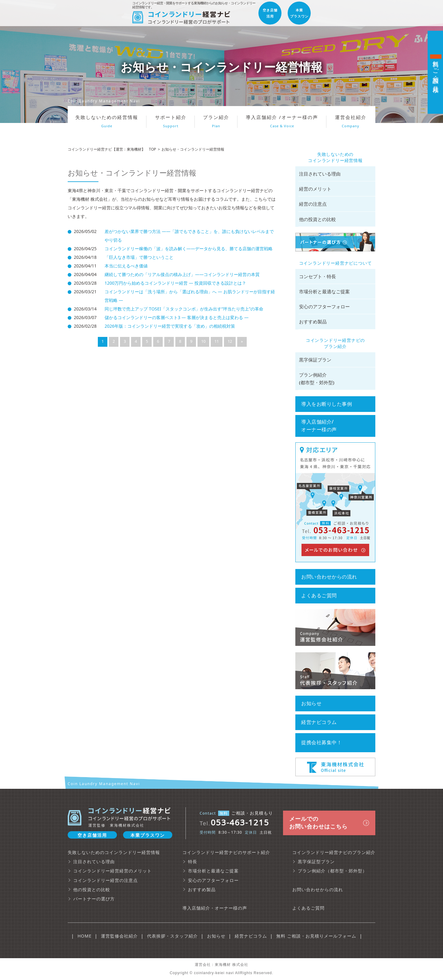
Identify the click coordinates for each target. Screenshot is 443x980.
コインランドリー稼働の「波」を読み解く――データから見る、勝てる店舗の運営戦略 (189, 249)
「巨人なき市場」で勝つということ (139, 257)
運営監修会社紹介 (119, 936)
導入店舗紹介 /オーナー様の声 (282, 121)
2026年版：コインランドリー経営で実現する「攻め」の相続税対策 (170, 326)
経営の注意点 (313, 204)
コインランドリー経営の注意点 (106, 880)
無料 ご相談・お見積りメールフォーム (316, 936)
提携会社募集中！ (321, 742)
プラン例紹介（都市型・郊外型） (332, 871)
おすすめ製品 (313, 322)
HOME (85, 936)
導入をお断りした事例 (327, 404)
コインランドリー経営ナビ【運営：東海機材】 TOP (112, 149)
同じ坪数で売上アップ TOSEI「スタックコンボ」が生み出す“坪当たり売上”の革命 (184, 309)
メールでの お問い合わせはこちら (318, 822)
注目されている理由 (320, 174)
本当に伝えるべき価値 (126, 266)
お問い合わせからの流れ (329, 577)
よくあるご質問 (319, 595)
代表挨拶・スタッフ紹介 (172, 936)
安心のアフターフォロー (324, 306)
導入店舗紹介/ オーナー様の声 (319, 426)
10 (203, 341)
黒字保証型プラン (316, 861)
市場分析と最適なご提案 (324, 291)
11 (217, 341)
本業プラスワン (148, 835)
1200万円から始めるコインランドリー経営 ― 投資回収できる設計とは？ (175, 283)
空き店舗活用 (92, 835)
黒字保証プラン (315, 360)
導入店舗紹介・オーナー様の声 (215, 908)
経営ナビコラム (319, 722)
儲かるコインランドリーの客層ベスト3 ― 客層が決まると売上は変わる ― (177, 317)
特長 (193, 861)
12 (230, 341)
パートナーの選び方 (94, 899)
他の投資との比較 (317, 219)
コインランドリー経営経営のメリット (112, 871)
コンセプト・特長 (317, 276)
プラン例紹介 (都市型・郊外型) (317, 379)
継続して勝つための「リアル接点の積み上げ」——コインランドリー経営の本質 (182, 274)
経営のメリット (315, 189)
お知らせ (311, 703)
